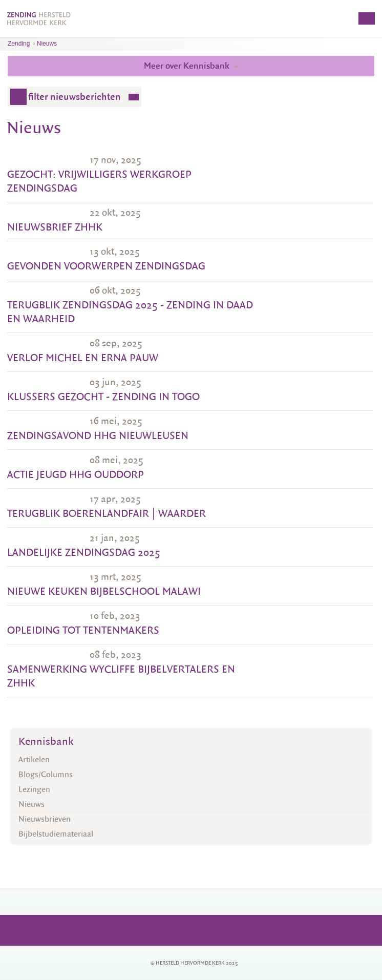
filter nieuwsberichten (75, 97)
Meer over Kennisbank (191, 66)
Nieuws (47, 44)
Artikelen (34, 760)
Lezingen (34, 789)
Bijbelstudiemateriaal (56, 834)
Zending (19, 44)
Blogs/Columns (46, 775)
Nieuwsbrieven (45, 819)
